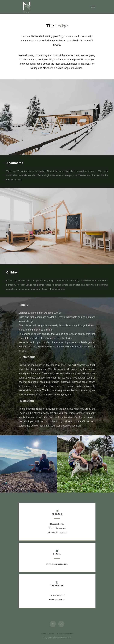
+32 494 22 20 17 (57, 595)
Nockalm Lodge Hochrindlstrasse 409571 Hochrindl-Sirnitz (57, 528)
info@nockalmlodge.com (57, 564)
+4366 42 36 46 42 (57, 600)
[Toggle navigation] (93, 7)
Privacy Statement (65, 633)
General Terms (48, 633)
